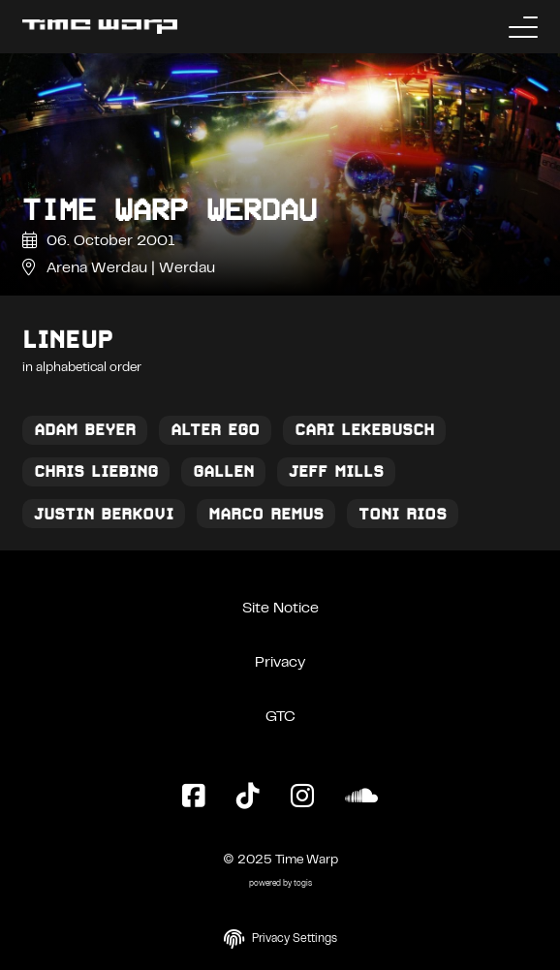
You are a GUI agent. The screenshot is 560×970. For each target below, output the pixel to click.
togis (303, 884)
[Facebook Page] (194, 798)
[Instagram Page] (302, 798)
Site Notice (280, 609)
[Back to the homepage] (100, 27)
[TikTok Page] (248, 798)
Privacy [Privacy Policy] (280, 663)
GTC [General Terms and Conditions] (280, 717)
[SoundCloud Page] (361, 798)
